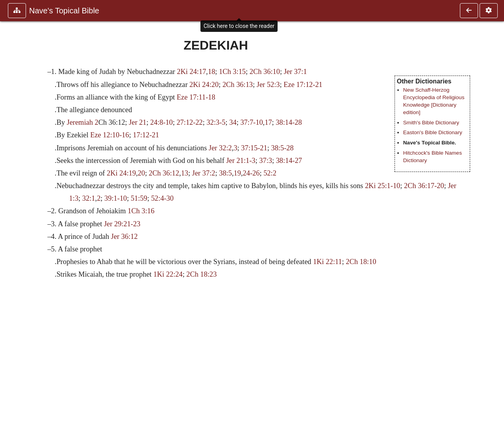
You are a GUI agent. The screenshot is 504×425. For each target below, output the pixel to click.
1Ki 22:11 (327, 262)
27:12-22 (189, 122)
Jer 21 (137, 122)
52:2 (270, 173)
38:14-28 (289, 122)
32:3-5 (216, 122)
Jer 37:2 (204, 173)
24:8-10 (161, 122)
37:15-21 (254, 148)
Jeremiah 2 (82, 122)
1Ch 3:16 (141, 211)
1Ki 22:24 (168, 274)
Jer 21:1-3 (241, 161)
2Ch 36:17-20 (424, 186)
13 (185, 173)
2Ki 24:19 (121, 173)
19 (237, 173)
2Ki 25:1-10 (383, 186)
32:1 (89, 198)
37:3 (266, 161)
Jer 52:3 (268, 85)
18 (211, 72)
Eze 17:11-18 (196, 97)
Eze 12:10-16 (110, 135)
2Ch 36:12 (164, 173)
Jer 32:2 (220, 148)
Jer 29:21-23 (122, 224)
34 (233, 122)
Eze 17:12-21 (303, 85)
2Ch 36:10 (265, 72)
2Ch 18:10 (361, 262)
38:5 (225, 173)
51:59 (139, 198)
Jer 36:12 (124, 237)
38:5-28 (282, 148)
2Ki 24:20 (204, 85)
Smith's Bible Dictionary (431, 123)
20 (141, 173)
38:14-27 (289, 161)
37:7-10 (251, 122)
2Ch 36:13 (238, 85)
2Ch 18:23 (201, 274)
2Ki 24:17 (191, 72)
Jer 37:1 (296, 72)
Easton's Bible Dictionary (433, 132)
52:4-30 (162, 198)
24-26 (251, 173)
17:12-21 (146, 135)
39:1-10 (116, 198)
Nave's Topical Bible (64, 11)
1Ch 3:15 (232, 72)
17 (268, 122)
